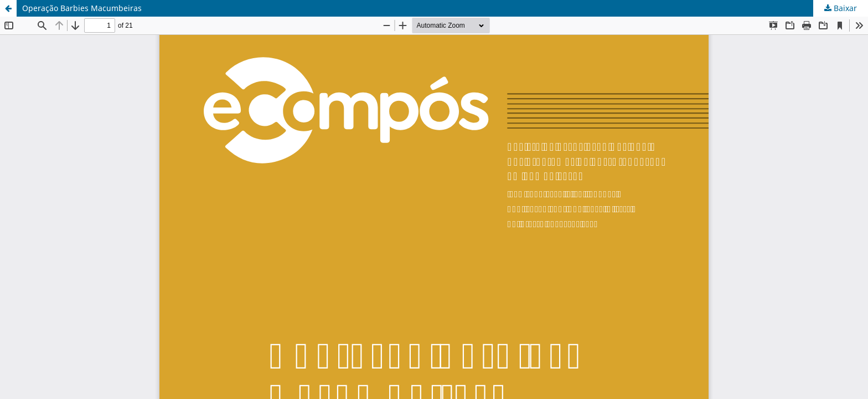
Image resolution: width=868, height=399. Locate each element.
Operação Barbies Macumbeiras (82, 8)
